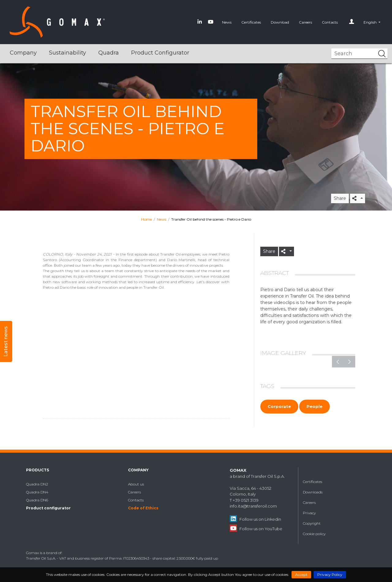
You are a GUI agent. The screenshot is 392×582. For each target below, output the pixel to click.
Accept (301, 574)
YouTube (273, 529)
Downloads (313, 492)
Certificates (251, 22)
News (227, 22)
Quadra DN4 (37, 492)
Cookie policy (314, 534)
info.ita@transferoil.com (253, 506)
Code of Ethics (143, 508)
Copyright (312, 523)
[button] (372, 22)
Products (38, 470)
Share (340, 198)
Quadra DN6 (37, 500)
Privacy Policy (330, 574)
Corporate (279, 406)
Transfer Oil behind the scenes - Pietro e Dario (211, 219)
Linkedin (273, 519)
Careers (305, 22)
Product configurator (160, 53)
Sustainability (68, 53)
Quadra (109, 53)
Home (147, 219)
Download (280, 22)
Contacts (330, 22)
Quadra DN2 (37, 484)
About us (136, 484)
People (315, 406)
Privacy (309, 513)
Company (23, 53)
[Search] (359, 54)
